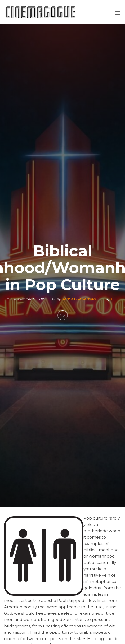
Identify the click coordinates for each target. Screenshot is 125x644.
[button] (117, 13)
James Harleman (79, 299)
